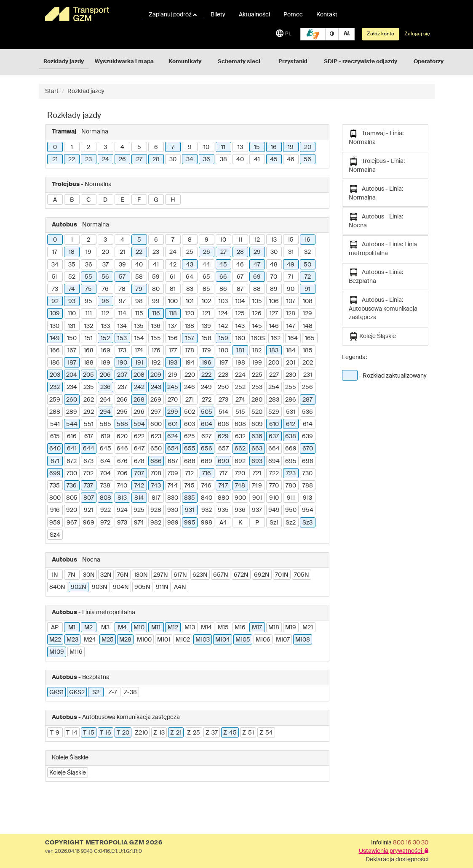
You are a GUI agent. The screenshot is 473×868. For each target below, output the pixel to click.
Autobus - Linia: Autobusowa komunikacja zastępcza (383, 308)
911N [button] (162, 587)
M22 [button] (55, 640)
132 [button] (89, 326)
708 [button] (156, 474)
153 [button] (122, 338)
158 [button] (207, 338)
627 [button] (206, 437)
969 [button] (89, 523)
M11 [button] (156, 628)
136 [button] (156, 326)
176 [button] (156, 351)
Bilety (218, 15)
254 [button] (274, 387)
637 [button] (274, 437)
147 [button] (291, 326)
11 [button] (223, 147)
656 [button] (207, 449)
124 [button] (223, 314)
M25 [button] (108, 640)
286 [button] (291, 400)
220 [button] (190, 375)
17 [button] (55, 252)
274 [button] (240, 400)
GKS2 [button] (77, 692)
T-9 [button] (55, 733)
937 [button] (257, 510)
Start (52, 91)
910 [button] (274, 498)
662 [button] (240, 449)
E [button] (122, 200)
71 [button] (291, 277)
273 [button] (223, 400)
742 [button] (139, 486)
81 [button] (173, 289)
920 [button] (72, 510)
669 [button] (291, 449)
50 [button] (307, 265)
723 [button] (291, 474)
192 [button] (156, 363)
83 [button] (190, 289)
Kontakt (327, 15)
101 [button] (190, 301)
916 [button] (55, 510)
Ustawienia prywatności (394, 851)
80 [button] (156, 289)
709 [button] (173, 474)
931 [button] (190, 510)
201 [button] (291, 363)
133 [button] (106, 326)
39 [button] (122, 265)
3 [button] (105, 147)
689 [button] (207, 461)
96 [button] (105, 301)
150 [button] (72, 338)
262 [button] (89, 400)
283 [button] (274, 400)
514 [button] (223, 412)
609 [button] (257, 424)
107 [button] (291, 301)
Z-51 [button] (248, 733)
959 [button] (55, 523)
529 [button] (274, 412)
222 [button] (206, 375)
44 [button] (206, 265)
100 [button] (173, 301)
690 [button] (223, 461)
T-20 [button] (123, 733)
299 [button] (173, 412)
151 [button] (89, 338)
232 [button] (55, 387)
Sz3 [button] (307, 523)
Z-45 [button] (230, 733)
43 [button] (190, 265)
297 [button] (156, 412)
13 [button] (240, 147)
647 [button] (139, 449)
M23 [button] (72, 640)
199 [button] (257, 363)
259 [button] (55, 400)
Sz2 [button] (291, 523)
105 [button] (257, 301)
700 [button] (72, 474)
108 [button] (308, 301)
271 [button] (190, 400)
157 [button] (190, 338)
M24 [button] (90, 640)
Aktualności (254, 15)
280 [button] (257, 400)
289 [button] (72, 412)
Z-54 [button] (266, 733)
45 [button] (274, 160)
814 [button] (139, 498)
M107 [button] (283, 640)
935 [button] (223, 510)
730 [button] (307, 474)
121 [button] (206, 314)
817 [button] (156, 498)
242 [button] (139, 387)
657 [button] (223, 449)
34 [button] (190, 160)
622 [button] (139, 437)
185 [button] (308, 351)
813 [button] (122, 498)
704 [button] (106, 474)
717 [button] (223, 474)
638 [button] (291, 437)
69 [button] (257, 277)
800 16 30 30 (411, 843)
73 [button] (55, 289)
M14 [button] (206, 628)
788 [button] (308, 486)
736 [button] (72, 486)
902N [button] (79, 587)
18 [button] (72, 252)
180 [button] (223, 351)
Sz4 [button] (55, 535)
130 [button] (55, 326)
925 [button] (139, 510)
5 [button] (139, 147)
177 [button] (173, 351)
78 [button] (122, 289)
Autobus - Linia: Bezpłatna (376, 276)
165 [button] (310, 338)
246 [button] (190, 387)
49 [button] (291, 265)
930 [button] (173, 510)
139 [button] (206, 326)
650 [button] (156, 449)
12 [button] (257, 240)
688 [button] (190, 461)
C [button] (88, 200)
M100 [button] (144, 640)
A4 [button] (223, 523)
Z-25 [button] (194, 733)
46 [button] (291, 160)
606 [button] (223, 424)
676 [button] (122, 461)
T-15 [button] (89, 733)
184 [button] (291, 351)
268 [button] (139, 400)
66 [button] (223, 277)
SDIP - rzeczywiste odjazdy (361, 62)
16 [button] (274, 147)
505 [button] (207, 412)
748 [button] (240, 486)
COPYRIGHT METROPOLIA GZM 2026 (104, 843)
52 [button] (72, 277)
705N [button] (302, 575)
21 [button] (55, 160)
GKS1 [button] (56, 692)
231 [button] (308, 375)
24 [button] (106, 160)
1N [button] (55, 575)
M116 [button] (76, 652)
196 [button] (207, 363)
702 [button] (88, 474)
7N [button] (72, 575)
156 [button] (173, 338)
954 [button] (308, 510)
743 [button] (156, 486)
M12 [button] (173, 628)
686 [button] (156, 461)
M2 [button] (88, 628)
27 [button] (139, 160)
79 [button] (139, 289)
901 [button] (257, 498)
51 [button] (55, 277)
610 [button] (274, 424)
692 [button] (240, 461)
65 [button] (206, 277)
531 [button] (291, 412)
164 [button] (293, 338)
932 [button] (207, 510)
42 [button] (173, 265)
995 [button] (190, 523)
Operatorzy (429, 62)
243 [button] (156, 387)
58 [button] (139, 277)
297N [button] (161, 575)
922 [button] (106, 510)
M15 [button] (223, 628)
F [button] (139, 200)
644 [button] (89, 449)
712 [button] (190, 474)
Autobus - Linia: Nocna (376, 220)
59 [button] (156, 277)
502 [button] (190, 412)
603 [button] (190, 424)
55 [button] (88, 277)
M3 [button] (105, 628)
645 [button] (106, 449)
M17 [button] (257, 628)
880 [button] (223, 498)
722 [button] (274, 474)
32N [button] (106, 575)
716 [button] (207, 474)
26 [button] (122, 160)
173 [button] (122, 351)
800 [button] (55, 498)
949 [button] (274, 510)
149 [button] (55, 338)
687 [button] (173, 461)
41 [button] (257, 160)
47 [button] (257, 265)
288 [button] (55, 412)
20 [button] (308, 147)
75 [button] (88, 289)
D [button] (105, 200)
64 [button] (190, 277)
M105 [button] (243, 640)
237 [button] (122, 387)
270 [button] (173, 400)
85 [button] (206, 289)
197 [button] (223, 363)
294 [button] (105, 412)
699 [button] (55, 474)
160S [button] (258, 338)
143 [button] (240, 326)
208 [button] (139, 375)
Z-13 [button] (159, 733)
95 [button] (88, 301)
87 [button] (240, 289)
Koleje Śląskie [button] (68, 773)
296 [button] (139, 412)
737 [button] (88, 486)
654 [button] (173, 449)
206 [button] (105, 375)
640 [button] (55, 449)
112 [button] (105, 314)
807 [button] (89, 498)
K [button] (240, 523)
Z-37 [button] (212, 733)
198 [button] (240, 363)
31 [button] (291, 252)
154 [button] (139, 338)
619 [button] (106, 437)
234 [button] (72, 387)
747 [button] (223, 486)
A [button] (55, 200)
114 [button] (122, 314)
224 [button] (240, 375)
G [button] (156, 200)
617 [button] (89, 437)
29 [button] (257, 252)
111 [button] (89, 314)
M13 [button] (190, 628)
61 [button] (173, 277)
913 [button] (307, 498)
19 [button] (291, 147)
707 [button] (139, 474)
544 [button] (72, 424)
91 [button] (307, 289)
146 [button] (274, 326)
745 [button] (190, 486)
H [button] (173, 200)
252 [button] (240, 387)
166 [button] (55, 351)
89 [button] (274, 289)
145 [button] (257, 326)
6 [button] (156, 147)
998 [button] (207, 523)
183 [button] (274, 351)
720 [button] (240, 474)
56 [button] (307, 160)
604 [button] (207, 424)
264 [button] (105, 400)
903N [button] (100, 587)
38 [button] (223, 160)
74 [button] (72, 289)
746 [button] (206, 486)
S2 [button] (96, 692)
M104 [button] (223, 640)
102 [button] (206, 301)
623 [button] (156, 437)
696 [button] (308, 461)
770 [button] (274, 486)
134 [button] (122, 326)
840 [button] (207, 498)
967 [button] (72, 523)
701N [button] (282, 575)
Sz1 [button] (274, 523)
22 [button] (72, 160)
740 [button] (122, 486)
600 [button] (156, 424)
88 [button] (257, 289)
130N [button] (141, 575)
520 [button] (257, 412)
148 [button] (308, 326)
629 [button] (223, 437)
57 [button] (122, 277)
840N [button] (57, 587)
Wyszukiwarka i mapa (124, 62)
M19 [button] (291, 628)
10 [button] (206, 147)
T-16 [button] (106, 733)
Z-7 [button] (113, 692)
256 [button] (307, 387)
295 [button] (122, 412)
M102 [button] (183, 640)
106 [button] (274, 301)
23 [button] (88, 160)
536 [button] (307, 412)
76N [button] (123, 575)
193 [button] (173, 363)
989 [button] (173, 523)
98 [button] (139, 301)
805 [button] (72, 498)
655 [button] (190, 449)
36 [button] (207, 160)
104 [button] (240, 301)
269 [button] (156, 400)
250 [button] (223, 387)
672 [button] (72, 461)
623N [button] (200, 575)
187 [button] (72, 363)
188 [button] (89, 363)
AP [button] (55, 628)
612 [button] (291, 424)
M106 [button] (263, 640)
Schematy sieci (239, 62)
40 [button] (240, 160)
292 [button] (89, 412)
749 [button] (257, 486)
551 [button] (89, 424)
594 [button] (139, 424)
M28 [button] (125, 640)
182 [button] (257, 351)
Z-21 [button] (176, 733)
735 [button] (55, 486)
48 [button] (274, 265)
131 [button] (72, 326)
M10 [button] (139, 628)
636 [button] (257, 437)
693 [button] (257, 461)
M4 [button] (122, 628)
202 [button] (308, 363)
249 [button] (206, 387)
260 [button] (72, 400)
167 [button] (72, 351)
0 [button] (55, 147)
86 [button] (223, 289)
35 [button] (72, 265)
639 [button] (307, 437)
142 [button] (223, 326)
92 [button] (55, 301)
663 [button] (257, 449)
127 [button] (274, 314)
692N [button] (262, 575)
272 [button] (207, 400)
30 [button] (173, 160)
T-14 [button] (72, 733)
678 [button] (139, 461)
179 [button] (207, 351)
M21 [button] (308, 628)
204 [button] (72, 375)
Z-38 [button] (130, 692)
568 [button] (122, 424)
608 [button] (240, 424)
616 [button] (72, 437)
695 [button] (291, 461)
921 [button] (88, 510)
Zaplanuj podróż (173, 15)
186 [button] (55, 363)
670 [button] (308, 449)
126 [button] (257, 314)
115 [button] (139, 314)
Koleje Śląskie (372, 336)
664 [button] (274, 449)
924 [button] (122, 510)
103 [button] (223, 301)
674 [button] (105, 461)
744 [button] (173, 486)
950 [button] (291, 510)
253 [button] (257, 387)
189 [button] (106, 363)
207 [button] (122, 375)
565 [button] (106, 424)
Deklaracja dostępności (397, 860)
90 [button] (291, 289)
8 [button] (190, 240)
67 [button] (240, 277)
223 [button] (223, 375)
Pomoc (293, 15)
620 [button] (122, 437)
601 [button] (173, 424)
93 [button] (72, 301)
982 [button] (156, 523)
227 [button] (274, 375)
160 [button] (240, 338)
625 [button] (190, 437)
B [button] (72, 200)
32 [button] (307, 252)
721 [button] (257, 474)
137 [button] (173, 326)
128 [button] (291, 314)
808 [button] (106, 498)
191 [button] (139, 363)
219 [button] (173, 375)
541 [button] (55, 424)
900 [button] (240, 498)
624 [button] (173, 437)
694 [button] (274, 461)
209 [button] (156, 375)
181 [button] (240, 351)
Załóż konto (381, 34)
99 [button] (156, 301)
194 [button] (190, 363)
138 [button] (190, 326)
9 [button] (190, 147)
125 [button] (240, 314)
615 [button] (55, 437)
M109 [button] (57, 652)
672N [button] (241, 575)
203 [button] (55, 375)
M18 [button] (274, 628)
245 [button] (173, 387)
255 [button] (291, 387)
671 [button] (55, 461)
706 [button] (122, 474)
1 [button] (72, 147)
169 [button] (106, 351)
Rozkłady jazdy (64, 62)
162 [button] (276, 338)
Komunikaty (185, 62)
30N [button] (89, 575)
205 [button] (88, 375)
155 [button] (156, 338)
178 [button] (190, 351)
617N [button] (180, 575)
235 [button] (89, 387)
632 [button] (240, 437)
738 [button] (105, 486)
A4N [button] (180, 587)
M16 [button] (240, 628)
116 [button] (156, 314)
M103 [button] (203, 640)
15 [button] (257, 147)
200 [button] (274, 363)
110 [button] (72, 314)
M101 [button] (164, 640)
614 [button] (308, 424)
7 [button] (173, 147)
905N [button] (142, 587)
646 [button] (122, 449)
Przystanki (293, 62)
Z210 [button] (141, 733)
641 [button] (72, 449)
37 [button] (106, 265)
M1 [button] (72, 628)
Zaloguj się (417, 34)
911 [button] (291, 498)
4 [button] (122, 147)
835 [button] (190, 498)
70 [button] (274, 277)
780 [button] (291, 486)
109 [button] (55, 314)
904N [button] (121, 587)
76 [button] (105, 289)
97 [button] (122, 301)
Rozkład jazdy (86, 91)
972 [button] (105, 523)
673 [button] (88, 461)
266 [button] (122, 400)
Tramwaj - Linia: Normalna (376, 137)
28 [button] (156, 160)
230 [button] (291, 375)
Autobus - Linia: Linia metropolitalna (383, 248)
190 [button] (122, 363)
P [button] (257, 523)
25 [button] (190, 252)
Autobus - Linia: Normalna (376, 193)
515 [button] (240, 412)
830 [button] (173, 498)
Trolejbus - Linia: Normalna (377, 165)
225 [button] (257, 375)
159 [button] (223, 338)
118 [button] (173, 314)
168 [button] (89, 351)
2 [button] (88, 147)
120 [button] (190, 314)
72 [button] (308, 277)
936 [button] (240, 510)
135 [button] (139, 326)
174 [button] (139, 351)
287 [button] (307, 400)
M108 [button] (303, 640)
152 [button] (105, 338)
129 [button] (307, 314)
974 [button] (139, 523)
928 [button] (156, 510)
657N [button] (221, 575)
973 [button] (122, 523)
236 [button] (106, 387)
